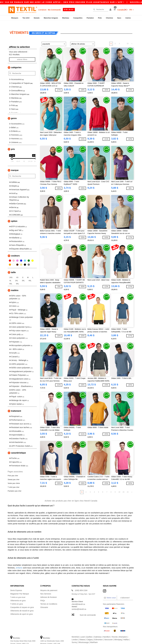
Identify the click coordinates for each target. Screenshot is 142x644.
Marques (15, 18)
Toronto (115, 632)
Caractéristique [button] (18, 448)
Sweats (37, 18)
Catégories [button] (16, 63)
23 (128, 39)
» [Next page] (132, 39)
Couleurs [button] (15, 251)
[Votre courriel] (110, 593)
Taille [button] (13, 267)
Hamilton (107, 632)
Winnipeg (118, 635)
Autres (128, 18)
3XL (23, 276)
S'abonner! (125, 593)
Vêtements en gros (18, 595)
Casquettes (78, 18)
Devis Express (16, 585)
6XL (17, 279)
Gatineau (98, 632)
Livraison (42, 10)
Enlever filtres (22, 55)
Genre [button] (14, 113)
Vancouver (108, 635)
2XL (17, 276)
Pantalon (90, 18)
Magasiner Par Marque (20, 589)
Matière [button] (15, 285)
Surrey (74, 637)
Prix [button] (13, 144)
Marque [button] (15, 165)
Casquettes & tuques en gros (22, 602)
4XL (30, 276)
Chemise (109, 18)
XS (17, 272)
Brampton (123, 632)
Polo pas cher (13, 471)
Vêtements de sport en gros (22, 609)
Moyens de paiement (49, 585)
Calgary (90, 635)
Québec (89, 632)
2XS (11, 272)
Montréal (75, 632)
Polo (100, 18)
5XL (11, 279)
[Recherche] (100, 9)
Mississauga (84, 637)
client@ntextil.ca (78, 599)
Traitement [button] (16, 406)
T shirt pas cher (14, 482)
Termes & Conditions (49, 599)
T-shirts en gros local (19, 592)
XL (10, 276)
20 (124, 487)
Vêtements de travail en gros (22, 606)
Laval (82, 632)
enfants (19, 563)
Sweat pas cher (14, 474)
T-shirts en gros (17, 599)
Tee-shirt (26, 18)
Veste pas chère (14, 478)
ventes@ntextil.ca (79, 604)
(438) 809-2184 (81, 585)
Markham (94, 637)
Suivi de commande (88, 610)
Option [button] (14, 216)
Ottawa (82, 635)
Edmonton (99, 635)
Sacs (119, 18)
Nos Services (46, 589)
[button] (111, 10)
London (75, 635)
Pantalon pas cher (15, 486)
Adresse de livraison (49, 592)
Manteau (66, 18)
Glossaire (44, 602)
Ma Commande (54, 10)
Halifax (126, 635)
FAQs (43, 595)
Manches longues (51, 18)
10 (119, 487)
